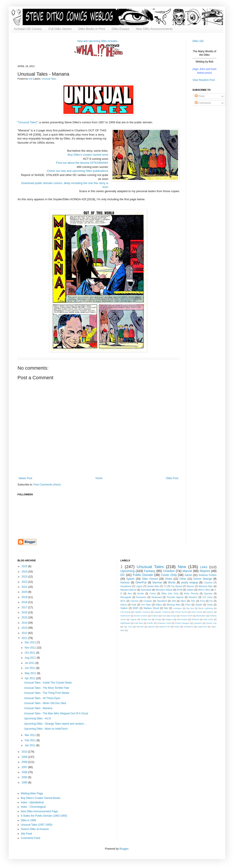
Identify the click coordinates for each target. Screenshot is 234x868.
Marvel (187, 571)
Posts (200, 96)
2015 (25, 618)
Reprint (205, 571)
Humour (125, 583)
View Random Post (204, 80)
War (166, 608)
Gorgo (173, 616)
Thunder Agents (175, 597)
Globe (169, 579)
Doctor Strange (203, 579)
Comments (203, 103)
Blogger (124, 849)
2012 (25, 633)
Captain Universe (162, 612)
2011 (25, 638)
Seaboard (156, 597)
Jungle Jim (146, 619)
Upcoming (128, 571)
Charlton (169, 571)
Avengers (177, 608)
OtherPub (141, 583)
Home (99, 478)
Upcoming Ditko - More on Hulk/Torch (46, 729)
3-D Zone (207, 597)
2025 (25, 566)
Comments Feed (31, 838)
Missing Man (173, 605)
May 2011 (31, 673)
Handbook (126, 586)
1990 (25, 783)
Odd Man (139, 623)
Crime (153, 593)
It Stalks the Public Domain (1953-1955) (44, 816)
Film (193, 601)
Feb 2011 (31, 740)
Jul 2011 (30, 663)
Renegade (126, 597)
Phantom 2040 (164, 623)
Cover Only (169, 575)
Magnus (169, 619)
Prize (188, 605)
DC (123, 575)
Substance (188, 627)
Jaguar (133, 619)
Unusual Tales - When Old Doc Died (45, 703)
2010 (25, 752)
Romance (141, 597)
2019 (25, 597)
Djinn (183, 601)
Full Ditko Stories (60, 29)
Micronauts (182, 619)
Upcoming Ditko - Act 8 (37, 718)
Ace (130, 593)
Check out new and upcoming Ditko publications (78, 171)
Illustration (201, 616)
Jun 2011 (31, 668)
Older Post (172, 478)
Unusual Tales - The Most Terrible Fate (46, 688)
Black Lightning (206, 608)
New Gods (208, 619)
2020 (25, 592)
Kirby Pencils (191, 593)
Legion (139, 586)
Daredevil (162, 601)
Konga (158, 619)
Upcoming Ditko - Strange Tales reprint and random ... (55, 724)
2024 (25, 572)
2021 (25, 587)
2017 (25, 607)
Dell (174, 601)
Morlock (195, 619)
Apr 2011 (30, 678)
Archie (141, 593)
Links (204, 567)
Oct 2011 (30, 653)
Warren (190, 586)
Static (177, 627)
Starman (157, 583)
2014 (25, 623)
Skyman (140, 627)
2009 (25, 757)
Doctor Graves (141, 616)
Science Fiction (208, 575)
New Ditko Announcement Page (39, 811)
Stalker (124, 608)
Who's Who (204, 590)
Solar (210, 605)
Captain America (142, 612)
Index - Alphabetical (32, 802)
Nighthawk (125, 623)
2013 (25, 628)
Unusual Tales (49, 79)
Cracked (208, 583)
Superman (202, 627)
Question (198, 623)
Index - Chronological (33, 807)
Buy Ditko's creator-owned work (88, 155)
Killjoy (159, 605)
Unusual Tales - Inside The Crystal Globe (48, 683)
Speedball (146, 590)
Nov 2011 (31, 648)
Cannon (134, 601)
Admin (188, 575)
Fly (211, 601)
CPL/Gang (125, 612)
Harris (124, 605)
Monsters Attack (164, 590)
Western (193, 597)
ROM (180, 590)
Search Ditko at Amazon (35, 829)
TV (165, 586)
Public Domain (143, 575)
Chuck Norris (181, 612)
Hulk (134, 605)
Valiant (190, 590)
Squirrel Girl (165, 627)
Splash (130, 579)
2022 (25, 582)
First (202, 601)
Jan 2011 (31, 745)
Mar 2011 (31, 735)
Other (183, 579)
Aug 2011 (31, 658)
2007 (25, 767)
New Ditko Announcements (154, 29)
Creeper (148, 601)
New (182, 567)
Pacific (150, 623)
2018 (25, 602)
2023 (25, 577)
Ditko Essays (120, 29)
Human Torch (186, 616)
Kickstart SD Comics (28, 29)
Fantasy (150, 571)
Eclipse (155, 616)
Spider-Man (153, 586)
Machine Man (206, 586)
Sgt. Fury (128, 627)
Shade (199, 605)
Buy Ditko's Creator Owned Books (41, 798)
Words (172, 583)
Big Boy (190, 608)
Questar (208, 593)
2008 (25, 762)
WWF (136, 608)
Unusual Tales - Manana (38, 708)
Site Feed (26, 834)
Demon (210, 612)
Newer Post (25, 478)
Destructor (125, 616)
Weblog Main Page (32, 793)
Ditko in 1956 (28, 820)
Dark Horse (197, 612)
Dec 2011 (31, 642)
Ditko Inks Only (170, 593)
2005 (25, 777)
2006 (25, 772)
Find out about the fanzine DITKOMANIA (82, 163)
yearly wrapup (189, 583)
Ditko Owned (150, 579)
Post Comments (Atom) (47, 485)
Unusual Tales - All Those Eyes (42, 698)
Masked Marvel (129, 590)
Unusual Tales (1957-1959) (37, 825)
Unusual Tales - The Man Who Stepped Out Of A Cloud (56, 713)
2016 (25, 612)
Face (164, 616)
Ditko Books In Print (92, 29)
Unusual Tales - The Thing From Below (47, 693)
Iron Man (146, 605)
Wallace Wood (151, 608)
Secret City (211, 623)
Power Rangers (182, 623)
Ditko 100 (198, 41)
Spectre (151, 627)
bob (31, 79)
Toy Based (177, 586)
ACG (123, 601)
